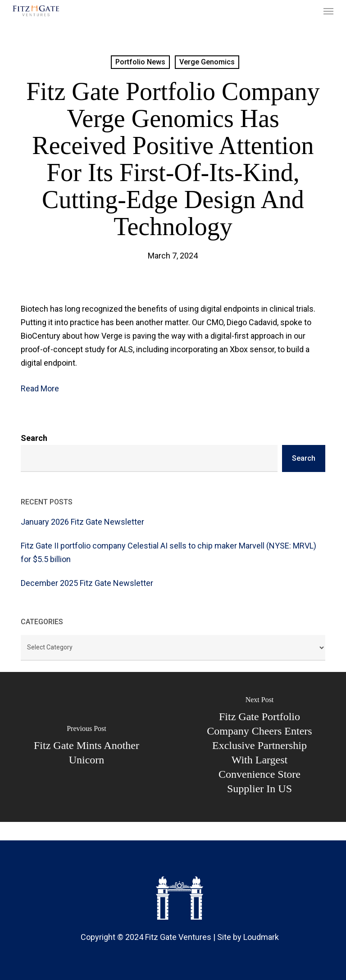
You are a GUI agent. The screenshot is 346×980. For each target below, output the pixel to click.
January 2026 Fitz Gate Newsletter (82, 522)
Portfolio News (140, 62)
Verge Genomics (207, 62)
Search (34, 438)
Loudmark (261, 937)
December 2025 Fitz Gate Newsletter (87, 583)
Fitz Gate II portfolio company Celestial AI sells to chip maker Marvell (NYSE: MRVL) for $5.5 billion (168, 552)
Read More (40, 388)
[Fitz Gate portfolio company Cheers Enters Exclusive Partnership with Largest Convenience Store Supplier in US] (259, 747)
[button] (328, 11)
